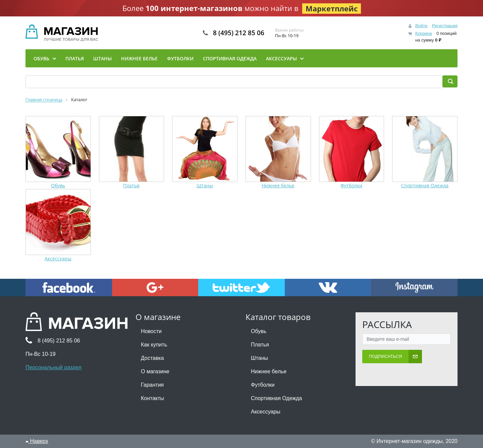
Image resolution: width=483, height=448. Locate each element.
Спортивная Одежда (425, 185)
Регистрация (445, 26)
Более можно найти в (242, 8)
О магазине (155, 371)
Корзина (424, 33)
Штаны (205, 185)
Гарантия (152, 385)
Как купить (154, 345)
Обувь (58, 185)
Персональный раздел (53, 367)
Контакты (152, 398)
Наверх (37, 441)
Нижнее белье (278, 185)
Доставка (152, 358)
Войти (421, 26)
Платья (131, 185)
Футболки (351, 185)
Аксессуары (58, 259)
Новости (151, 331)
